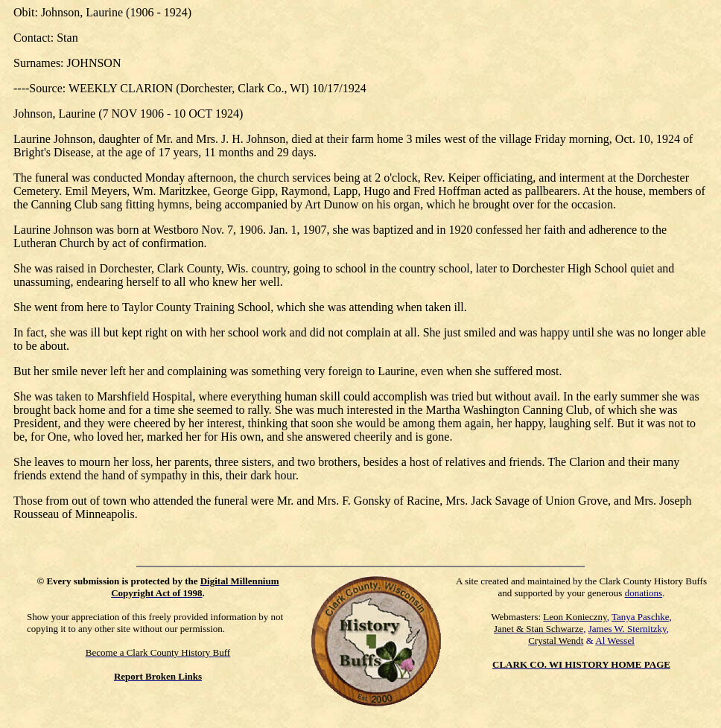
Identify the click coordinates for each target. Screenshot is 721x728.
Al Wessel (615, 641)
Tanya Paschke (640, 617)
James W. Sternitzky (628, 629)
